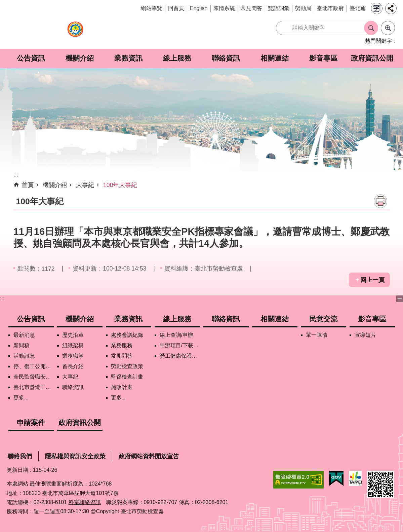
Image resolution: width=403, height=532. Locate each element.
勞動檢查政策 (127, 366)
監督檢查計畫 (127, 377)
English (199, 8)
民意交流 (323, 319)
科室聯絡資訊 (85, 502)
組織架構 (73, 345)
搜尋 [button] (371, 28)
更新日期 (17, 470)
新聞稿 (22, 345)
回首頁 (176, 8)
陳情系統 (224, 8)
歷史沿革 (73, 335)
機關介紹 (80, 58)
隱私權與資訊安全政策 (75, 456)
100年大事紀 (120, 185)
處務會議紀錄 (127, 335)
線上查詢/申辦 (176, 335)
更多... (21, 398)
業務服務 (122, 345)
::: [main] (16, 175)
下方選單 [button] (400, 299)
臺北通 (358, 8)
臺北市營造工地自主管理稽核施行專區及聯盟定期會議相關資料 (34, 387)
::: (2, 298)
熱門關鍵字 (378, 41)
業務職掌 (73, 356)
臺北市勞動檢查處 (75, 33)
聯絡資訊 (226, 58)
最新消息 (24, 335)
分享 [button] (391, 8)
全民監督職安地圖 (34, 377)
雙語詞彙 (279, 8)
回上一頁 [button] (372, 280)
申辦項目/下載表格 (180, 345)
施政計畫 (122, 387)
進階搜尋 (388, 28)
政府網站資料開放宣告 (149, 456)
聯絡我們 (20, 456)
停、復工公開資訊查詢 (34, 366)
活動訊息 (24, 356)
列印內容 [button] (380, 201)
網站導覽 (152, 8)
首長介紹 (73, 366)
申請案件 (31, 422)
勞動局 (303, 8)
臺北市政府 (330, 8)
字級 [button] (377, 8)
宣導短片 (365, 335)
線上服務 (177, 58)
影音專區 (323, 58)
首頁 (28, 185)
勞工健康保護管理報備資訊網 (180, 356)
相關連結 (275, 58)
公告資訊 (31, 58)
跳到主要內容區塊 (4, 4)
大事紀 (85, 185)
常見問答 (251, 8)
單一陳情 (317, 335)
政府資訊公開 (372, 58)
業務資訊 (128, 58)
